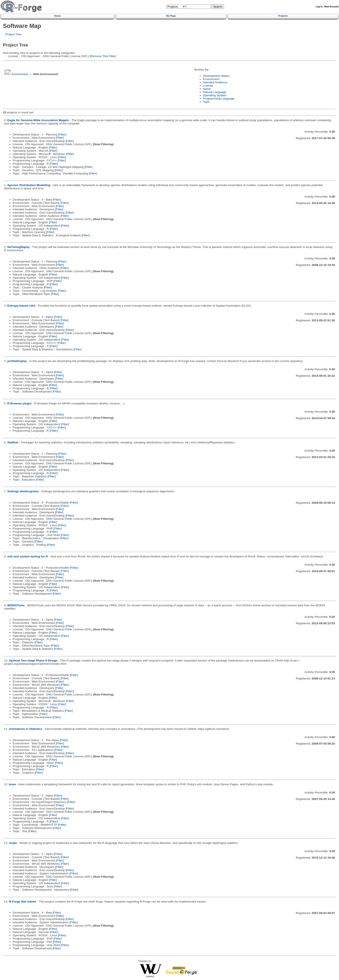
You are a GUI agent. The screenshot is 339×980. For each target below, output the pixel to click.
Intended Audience (215, 82)
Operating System (215, 95)
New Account (331, 7)
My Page (171, 16)
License (208, 86)
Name (207, 89)
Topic (206, 102)
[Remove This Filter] (103, 56)
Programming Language (219, 99)
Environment (20, 74)
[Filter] (62, 134)
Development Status (216, 76)
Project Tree (13, 34)
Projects (283, 16)
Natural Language (215, 92)
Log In (319, 7)
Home (58, 16)
